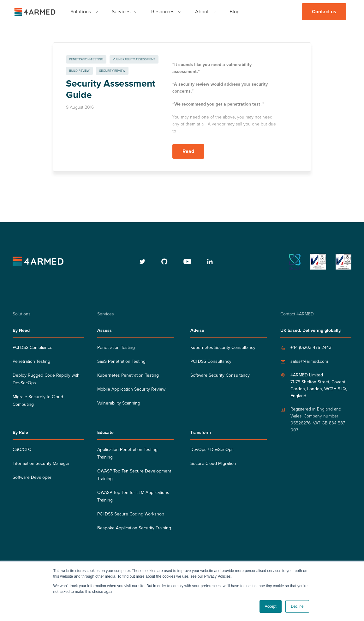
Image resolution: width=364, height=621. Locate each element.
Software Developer (32, 477)
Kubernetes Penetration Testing (128, 375)
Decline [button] (297, 606)
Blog (235, 12)
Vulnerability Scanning (119, 403)
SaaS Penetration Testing (121, 361)
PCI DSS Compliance (33, 347)
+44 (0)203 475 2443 (311, 347)
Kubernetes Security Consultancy (223, 347)
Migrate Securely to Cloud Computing (38, 401)
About (202, 12)
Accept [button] (271, 606)
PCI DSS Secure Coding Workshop (131, 514)
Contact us (324, 12)
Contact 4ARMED (297, 314)
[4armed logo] (38, 262)
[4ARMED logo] (35, 12)
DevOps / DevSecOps (212, 450)
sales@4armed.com (309, 361)
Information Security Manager (41, 463)
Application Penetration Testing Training (127, 453)
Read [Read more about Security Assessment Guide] (188, 151)
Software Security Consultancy (220, 375)
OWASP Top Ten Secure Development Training (134, 475)
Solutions (81, 12)
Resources (163, 12)
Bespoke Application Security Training (134, 528)
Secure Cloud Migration (213, 463)
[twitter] (143, 262)
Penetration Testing (31, 361)
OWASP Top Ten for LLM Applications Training (133, 496)
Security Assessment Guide (111, 89)
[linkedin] (210, 262)
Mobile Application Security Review (131, 389)
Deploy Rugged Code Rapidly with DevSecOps (46, 379)
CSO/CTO (22, 450)
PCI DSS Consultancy (211, 361)
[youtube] (187, 262)
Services (121, 12)
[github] (164, 262)
